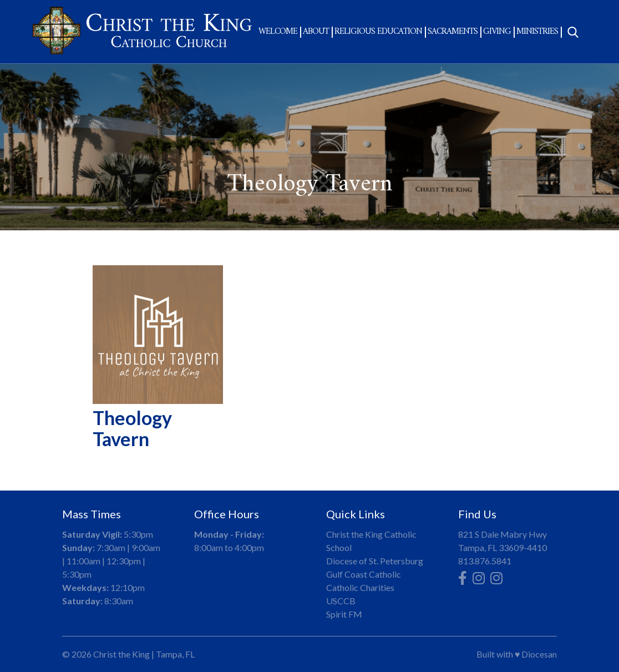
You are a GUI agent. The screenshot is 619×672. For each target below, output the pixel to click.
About (316, 32)
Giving (497, 32)
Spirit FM (344, 614)
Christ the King (121, 654)
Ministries (537, 32)
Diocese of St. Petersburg (375, 561)
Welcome (278, 32)
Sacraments (453, 32)
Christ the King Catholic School (371, 541)
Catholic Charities (360, 587)
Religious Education (378, 32)
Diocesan (539, 654)
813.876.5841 (485, 561)
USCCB (341, 601)
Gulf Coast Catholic (364, 574)
